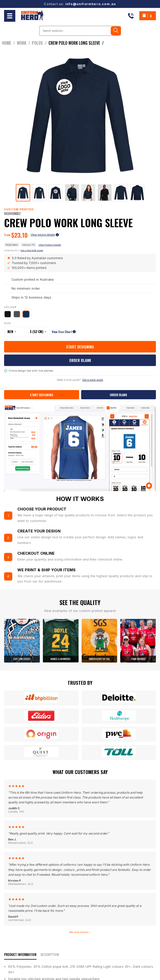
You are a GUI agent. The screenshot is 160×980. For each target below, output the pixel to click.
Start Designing (80, 347)
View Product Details (50, 245)
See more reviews (80, 932)
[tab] (23, 193)
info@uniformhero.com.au (91, 4)
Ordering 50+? (24, 250)
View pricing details (45, 235)
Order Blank (80, 360)
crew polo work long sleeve (77, 43)
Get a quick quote (93, 380)
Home (9, 43)
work (24, 43)
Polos (40, 43)
